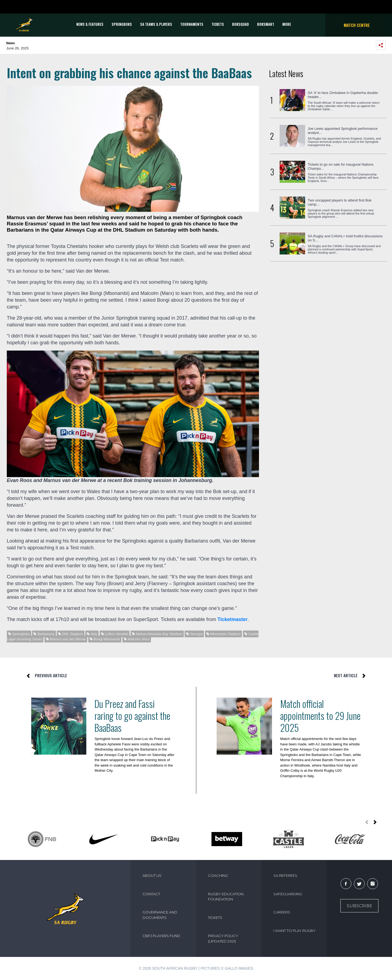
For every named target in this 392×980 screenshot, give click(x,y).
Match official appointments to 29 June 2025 (320, 716)
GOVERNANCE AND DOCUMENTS (160, 915)
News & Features (90, 24)
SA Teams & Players (156, 24)
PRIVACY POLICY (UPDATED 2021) (223, 938)
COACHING (218, 875)
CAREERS (282, 912)
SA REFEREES (285, 875)
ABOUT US (152, 875)
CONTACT (151, 894)
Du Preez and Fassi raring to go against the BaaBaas (132, 716)
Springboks (122, 24)
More (287, 24)
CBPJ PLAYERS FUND (161, 936)
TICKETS (218, 24)
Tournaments (192, 24)
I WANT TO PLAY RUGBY (294, 931)
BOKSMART (266, 24)
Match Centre (357, 25)
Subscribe (359, 906)
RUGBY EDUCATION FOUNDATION (226, 897)
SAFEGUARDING (288, 894)
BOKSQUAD (241, 24)
